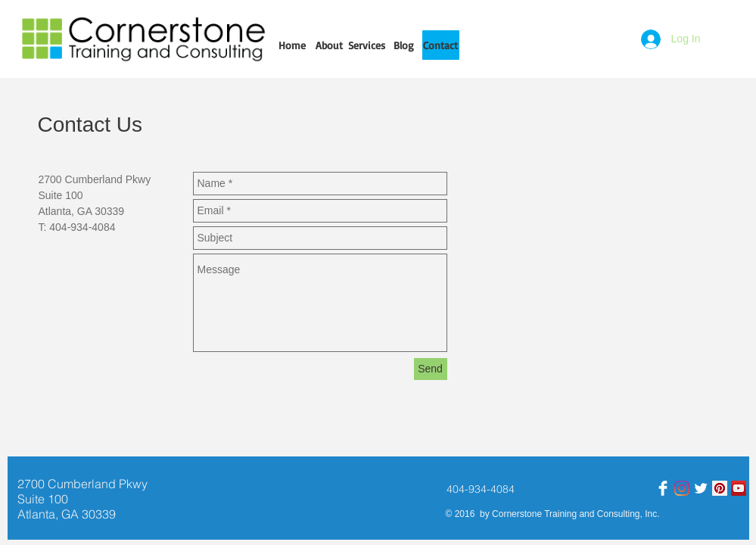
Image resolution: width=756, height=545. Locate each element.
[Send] (431, 369)
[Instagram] (682, 488)
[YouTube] (739, 488)
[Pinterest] (720, 488)
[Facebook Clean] (663, 488)
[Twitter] (701, 488)
